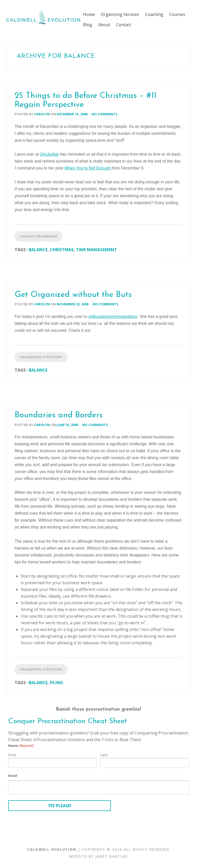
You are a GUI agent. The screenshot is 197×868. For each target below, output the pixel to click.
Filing (56, 683)
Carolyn (42, 114)
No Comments (105, 114)
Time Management (96, 250)
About (104, 25)
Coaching (154, 14)
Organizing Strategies (41, 357)
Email (13, 776)
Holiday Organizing (39, 236)
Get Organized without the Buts (73, 295)
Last (104, 755)
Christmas (62, 250)
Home (89, 14)
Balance (38, 250)
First (12, 755)
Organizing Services (120, 14)
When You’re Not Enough (88, 168)
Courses (177, 14)
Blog (88, 25)
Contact (124, 25)
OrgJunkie (49, 154)
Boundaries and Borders (59, 415)
